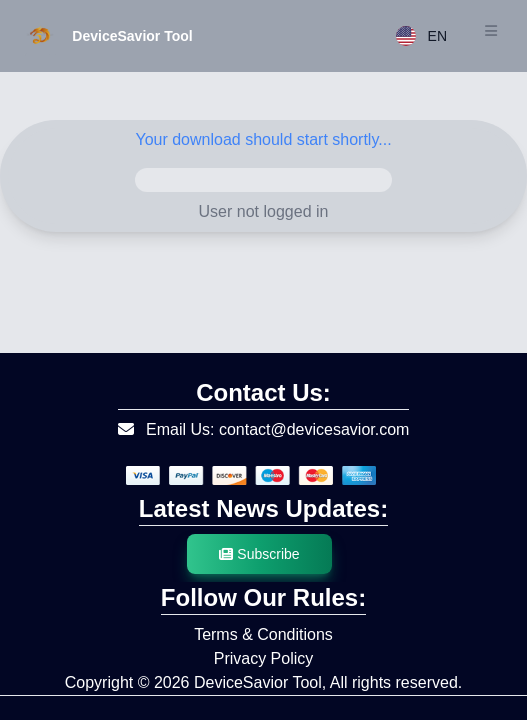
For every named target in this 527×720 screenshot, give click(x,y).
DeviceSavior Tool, (260, 682)
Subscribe (259, 554)
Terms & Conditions (263, 634)
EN (421, 36)
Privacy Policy (264, 658)
